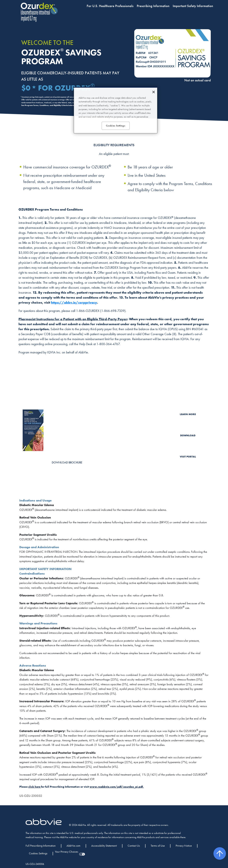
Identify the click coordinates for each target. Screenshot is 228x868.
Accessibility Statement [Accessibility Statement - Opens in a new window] (104, 846)
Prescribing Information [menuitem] (153, 6)
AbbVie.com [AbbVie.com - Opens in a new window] (73, 846)
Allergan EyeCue (137, 460)
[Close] (154, 92)
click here (34, 787)
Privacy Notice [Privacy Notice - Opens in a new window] (184, 846)
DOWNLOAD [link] (188, 435)
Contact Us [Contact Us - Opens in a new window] (134, 846)
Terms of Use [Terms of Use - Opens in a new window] (158, 846)
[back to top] (220, 853)
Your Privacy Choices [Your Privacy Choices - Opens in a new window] (67, 852)
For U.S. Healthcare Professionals (110, 6)
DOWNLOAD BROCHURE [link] (67, 462)
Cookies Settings (38, 853)
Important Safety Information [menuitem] (193, 6)
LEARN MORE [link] (188, 414)
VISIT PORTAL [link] (188, 457)
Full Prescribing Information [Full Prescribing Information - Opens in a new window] (41, 846)
